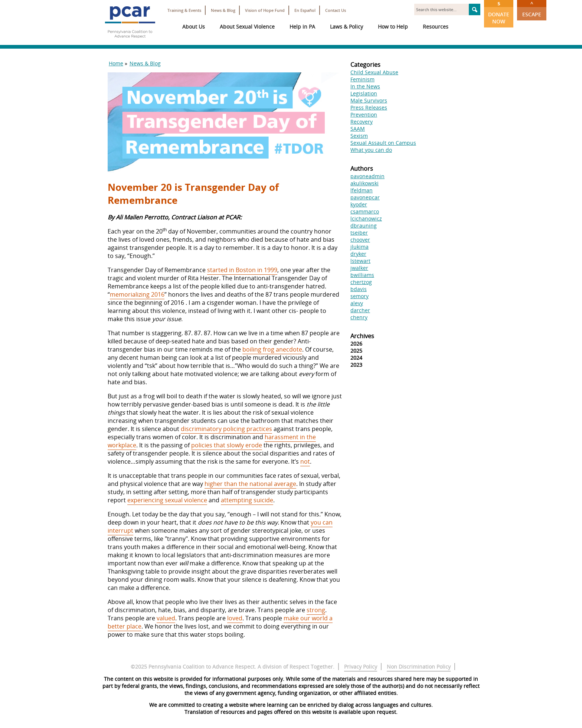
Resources (436, 27)
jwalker (359, 268)
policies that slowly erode (227, 445)
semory (359, 296)
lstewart (360, 261)
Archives (362, 336)
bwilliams (362, 275)
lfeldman (362, 190)
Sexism (359, 136)
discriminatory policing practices (226, 429)
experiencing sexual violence (167, 500)
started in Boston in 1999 (242, 270)
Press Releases (369, 107)
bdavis (359, 289)
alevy (357, 303)
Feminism (362, 79)
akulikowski (364, 183)
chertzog (361, 282)
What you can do (371, 150)
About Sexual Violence (247, 27)
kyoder (359, 204)
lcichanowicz (366, 218)
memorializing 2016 (137, 294)
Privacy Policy (361, 667)
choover (360, 240)
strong (316, 610)
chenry (359, 317)
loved (235, 618)
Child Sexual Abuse (374, 72)
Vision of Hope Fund (265, 10)
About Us (194, 27)
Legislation (364, 93)
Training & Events (184, 10)
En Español (305, 10)
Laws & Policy (346, 27)
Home (116, 63)
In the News (365, 86)
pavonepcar (365, 197)
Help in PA (302, 27)
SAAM (358, 129)
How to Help (393, 27)
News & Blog (223, 10)
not (305, 461)
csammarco (365, 211)
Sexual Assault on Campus (383, 143)
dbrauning (364, 226)
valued (166, 618)
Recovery (362, 122)
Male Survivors (369, 100)
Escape (532, 9)
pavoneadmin (367, 176)
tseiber (359, 233)
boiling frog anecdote (272, 349)
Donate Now (499, 12)
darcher (360, 310)
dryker (358, 254)
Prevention (364, 115)
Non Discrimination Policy (419, 667)
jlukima (359, 247)
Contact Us (336, 10)
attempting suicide (247, 500)
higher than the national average (250, 484)
